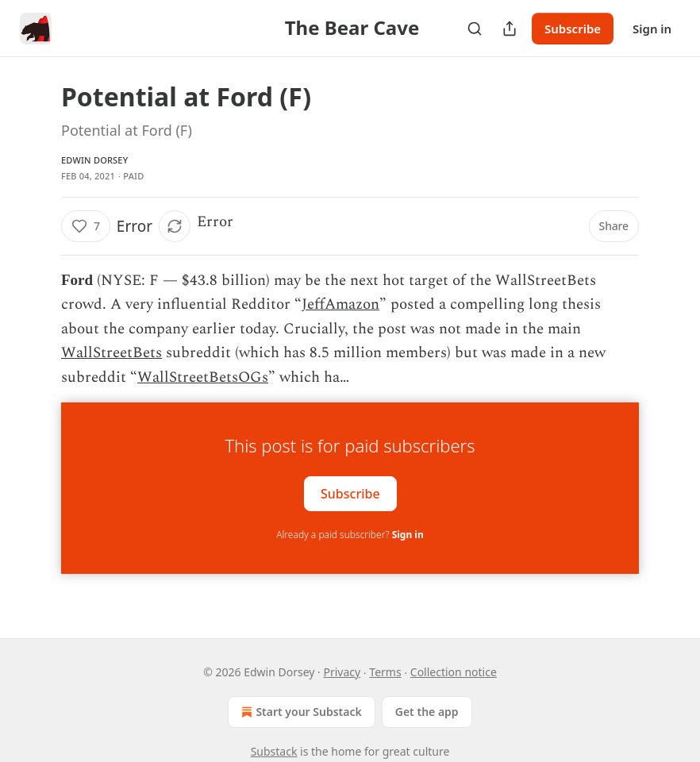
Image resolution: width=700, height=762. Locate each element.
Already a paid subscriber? (350, 535)
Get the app (427, 712)
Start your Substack (300, 712)
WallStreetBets (112, 353)
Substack (274, 751)
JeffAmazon (340, 304)
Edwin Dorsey (94, 160)
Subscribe (573, 29)
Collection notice (454, 672)
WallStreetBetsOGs (203, 377)
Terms (385, 672)
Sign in (652, 29)
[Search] (475, 29)
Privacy (342, 672)
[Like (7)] (86, 226)
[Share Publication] (510, 29)
